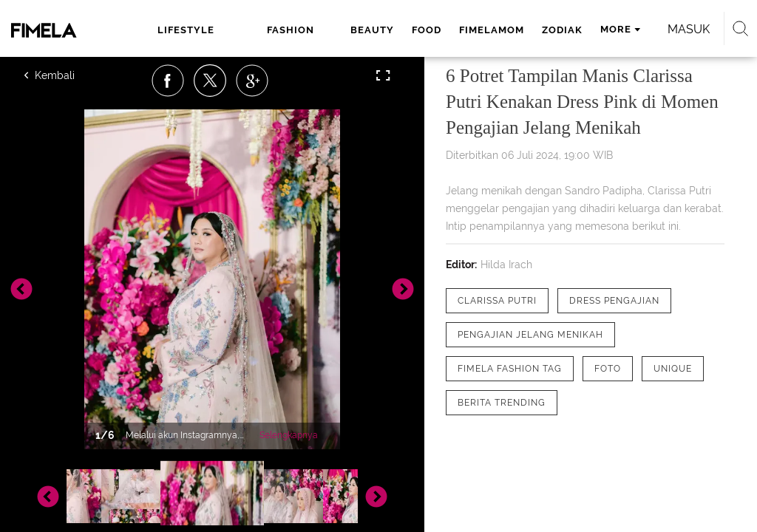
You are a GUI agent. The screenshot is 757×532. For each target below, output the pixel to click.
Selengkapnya (289, 435)
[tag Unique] (673, 369)
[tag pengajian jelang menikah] (530, 335)
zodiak (562, 30)
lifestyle (186, 30)
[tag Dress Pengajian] (614, 301)
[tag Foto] (608, 369)
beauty (372, 30)
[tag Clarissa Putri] (497, 301)
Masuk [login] (689, 29)
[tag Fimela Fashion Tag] (510, 369)
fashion (291, 30)
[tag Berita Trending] (502, 403)
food (427, 30)
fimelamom (492, 30)
